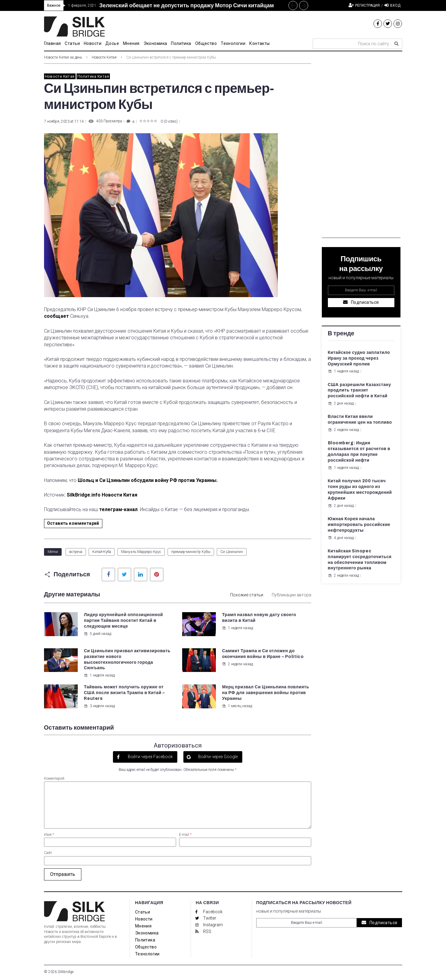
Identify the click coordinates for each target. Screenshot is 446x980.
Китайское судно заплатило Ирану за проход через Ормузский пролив (359, 358)
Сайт (48, 853)
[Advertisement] (361, 147)
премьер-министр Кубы (191, 552)
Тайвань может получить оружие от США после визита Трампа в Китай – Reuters (124, 693)
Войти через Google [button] (218, 757)
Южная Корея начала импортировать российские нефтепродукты (359, 525)
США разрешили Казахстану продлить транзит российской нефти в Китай (360, 390)
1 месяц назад (237, 706)
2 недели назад (237, 664)
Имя (49, 835)
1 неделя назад (237, 628)
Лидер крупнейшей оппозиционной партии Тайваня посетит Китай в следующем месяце (123, 621)
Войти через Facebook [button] (150, 757)
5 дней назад (97, 634)
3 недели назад (99, 706)
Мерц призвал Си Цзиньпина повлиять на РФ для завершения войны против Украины (266, 693)
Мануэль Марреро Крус (141, 552)
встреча (76, 552)
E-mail (185, 835)
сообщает (56, 316)
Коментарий (54, 778)
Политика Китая (93, 76)
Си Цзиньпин (232, 552)
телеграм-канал (118, 509)
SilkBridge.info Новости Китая (102, 495)
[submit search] (397, 44)
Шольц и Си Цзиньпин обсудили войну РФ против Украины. (148, 480)
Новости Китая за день (63, 57)
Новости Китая (104, 57)
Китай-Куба (102, 552)
